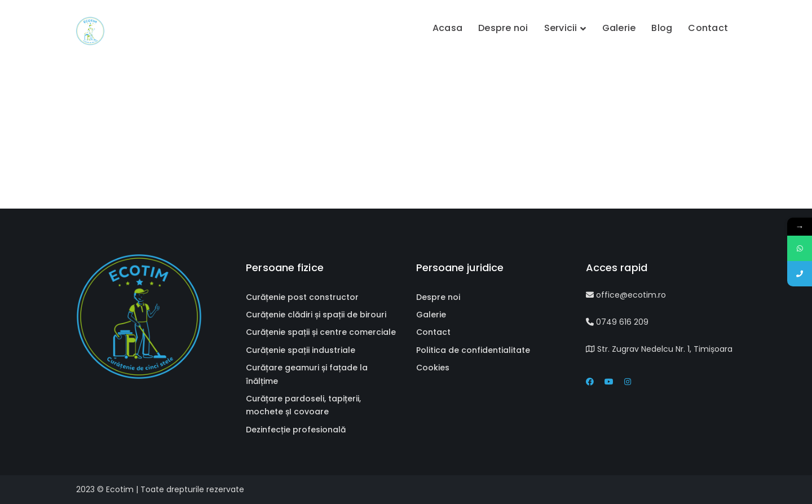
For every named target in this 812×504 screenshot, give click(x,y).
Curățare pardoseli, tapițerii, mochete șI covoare (303, 405)
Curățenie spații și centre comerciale (321, 332)
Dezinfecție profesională (296, 430)
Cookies (433, 368)
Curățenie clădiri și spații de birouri (316, 315)
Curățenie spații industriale (301, 350)
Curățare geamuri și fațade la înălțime (307, 374)
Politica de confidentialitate (473, 350)
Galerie (431, 315)
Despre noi (438, 297)
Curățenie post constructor (302, 297)
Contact (433, 332)
